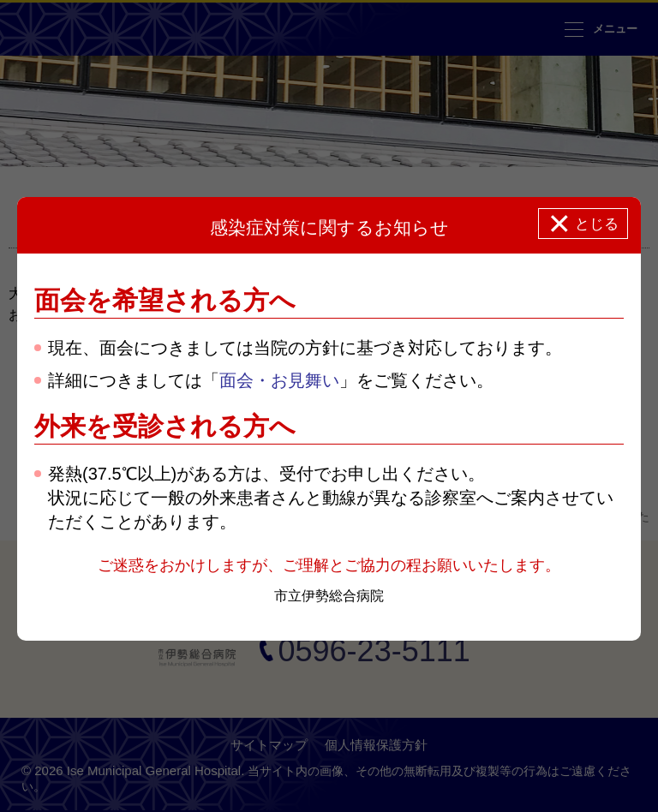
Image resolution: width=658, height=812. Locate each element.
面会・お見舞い (279, 380)
